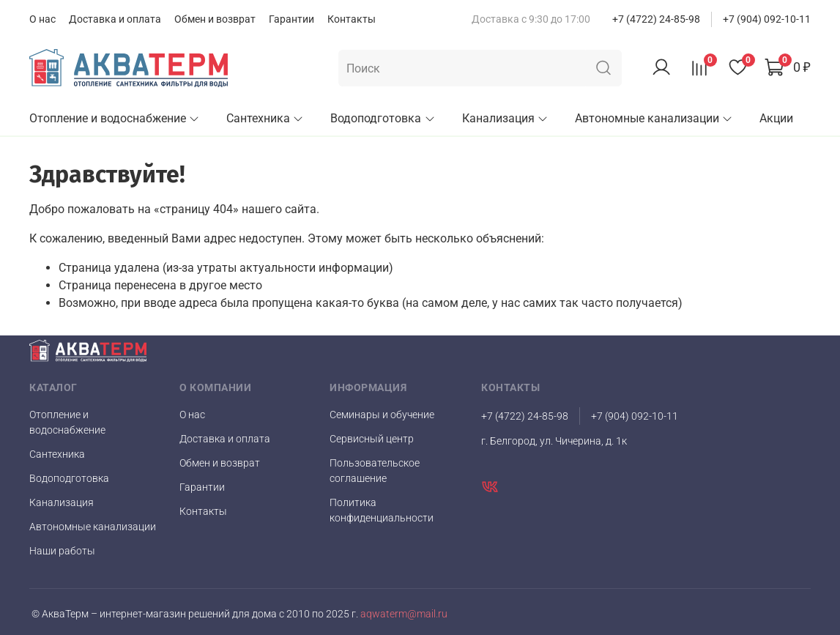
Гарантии (291, 19)
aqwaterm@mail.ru (403, 614)
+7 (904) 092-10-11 (767, 19)
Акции (776, 118)
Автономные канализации (654, 118)
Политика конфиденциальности (382, 510)
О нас (42, 19)
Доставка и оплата (115, 19)
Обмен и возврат (215, 19)
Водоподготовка (383, 118)
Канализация (505, 118)
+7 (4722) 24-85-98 (656, 19)
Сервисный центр (372, 439)
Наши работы (62, 551)
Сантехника (265, 118)
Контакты (352, 19)
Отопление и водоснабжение (115, 118)
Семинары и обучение (382, 415)
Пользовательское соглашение (375, 471)
